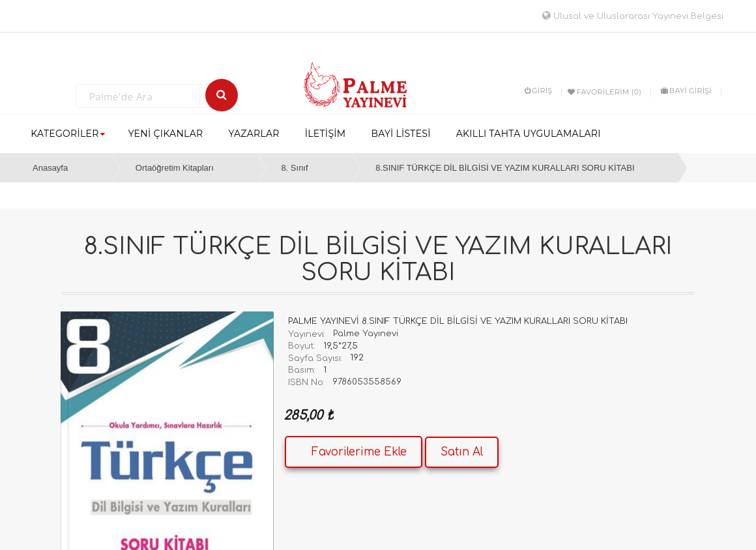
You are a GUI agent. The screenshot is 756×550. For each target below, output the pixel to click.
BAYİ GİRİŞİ (686, 91)
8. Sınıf (294, 168)
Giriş (539, 91)
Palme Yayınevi (366, 334)
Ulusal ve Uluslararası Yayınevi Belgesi (633, 16)
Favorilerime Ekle (359, 452)
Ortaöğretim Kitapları (175, 168)
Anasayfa (50, 168)
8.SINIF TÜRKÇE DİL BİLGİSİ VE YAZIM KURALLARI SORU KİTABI (505, 168)
